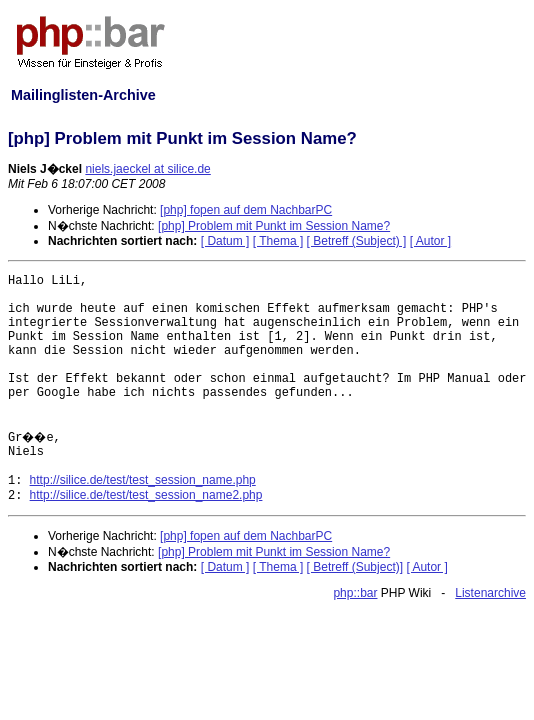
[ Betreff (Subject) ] (357, 241)
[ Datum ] (225, 241)
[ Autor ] (430, 241)
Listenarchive (490, 593)
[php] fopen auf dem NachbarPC (246, 210)
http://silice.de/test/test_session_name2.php (146, 495)
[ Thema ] (278, 241)
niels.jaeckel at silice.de (147, 169)
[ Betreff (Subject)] (355, 567)
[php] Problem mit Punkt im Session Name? (274, 226)
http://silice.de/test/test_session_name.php (143, 480)
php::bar (355, 593)
